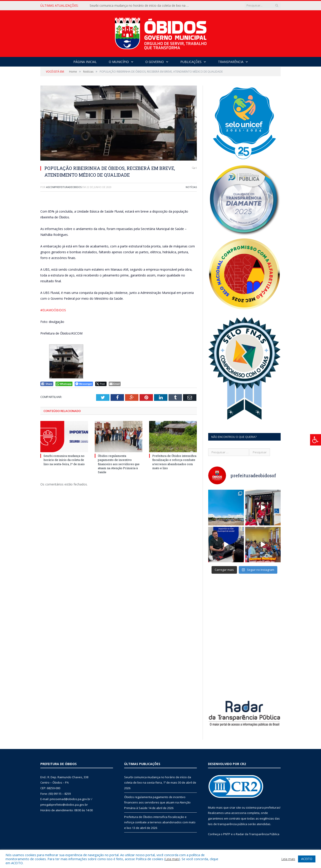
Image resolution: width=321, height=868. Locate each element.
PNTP (227, 834)
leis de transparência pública (228, 824)
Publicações (191, 62)
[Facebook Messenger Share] (84, 384)
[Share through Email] (115, 384)
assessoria (239, 813)
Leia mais (172, 859)
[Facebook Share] (47, 384)
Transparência (231, 62)
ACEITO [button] (307, 859)
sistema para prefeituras (263, 807)
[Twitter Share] (101, 384)
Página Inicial (85, 62)
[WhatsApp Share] (64, 384)
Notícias (191, 187)
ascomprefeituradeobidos (64, 187)
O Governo (155, 62)
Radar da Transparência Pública (258, 834)
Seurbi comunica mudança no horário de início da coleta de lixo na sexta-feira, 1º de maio (141, 6)
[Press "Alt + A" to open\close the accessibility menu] (316, 440)
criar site (235, 807)
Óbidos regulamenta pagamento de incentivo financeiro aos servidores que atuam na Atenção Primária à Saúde (119, 464)
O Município (119, 62)
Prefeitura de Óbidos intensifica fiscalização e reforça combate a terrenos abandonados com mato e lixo (174, 462)
